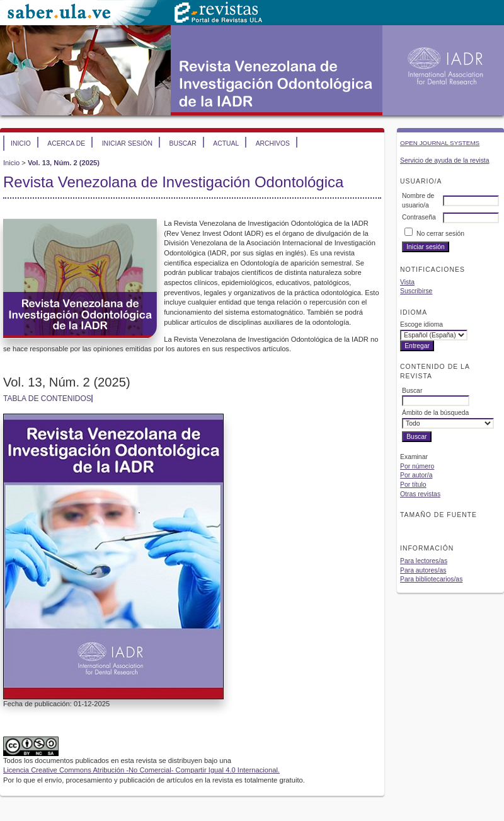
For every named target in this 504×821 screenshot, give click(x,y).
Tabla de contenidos (47, 399)
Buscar (182, 143)
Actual (226, 143)
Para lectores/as (424, 561)
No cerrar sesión (440, 234)
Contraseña (419, 217)
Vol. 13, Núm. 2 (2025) (64, 163)
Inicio (21, 143)
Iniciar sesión (127, 143)
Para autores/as (423, 570)
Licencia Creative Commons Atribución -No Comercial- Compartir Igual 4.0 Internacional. (141, 770)
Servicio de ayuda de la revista (445, 160)
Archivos (273, 143)
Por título (413, 485)
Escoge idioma (421, 324)
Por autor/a (416, 475)
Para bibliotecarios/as (431, 579)
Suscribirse (416, 291)
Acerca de (66, 143)
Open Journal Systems (440, 143)
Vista (407, 282)
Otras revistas (420, 494)
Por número (417, 466)
